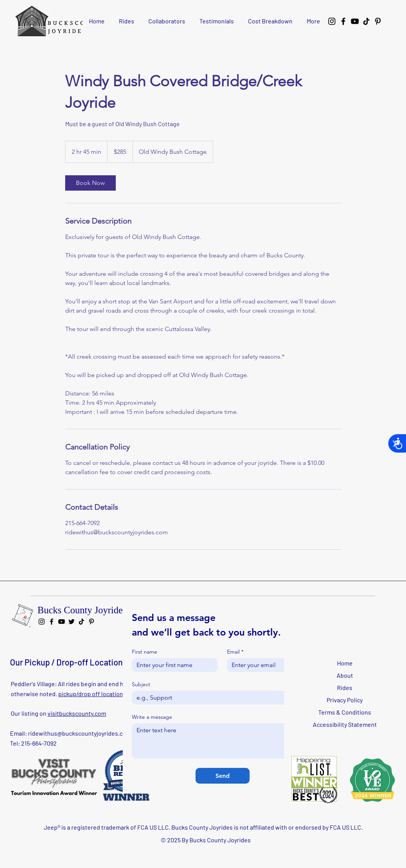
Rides (345, 688)
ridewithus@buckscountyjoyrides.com (80, 733)
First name (145, 652)
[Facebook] (343, 21)
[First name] (173, 665)
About (345, 675)
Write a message (152, 717)
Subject (141, 684)
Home (345, 663)
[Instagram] (332, 21)
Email (235, 652)
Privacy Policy (345, 700)
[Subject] (220, 698)
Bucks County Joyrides (82, 610)
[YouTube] (355, 21)
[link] (90, 183)
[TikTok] (366, 21)
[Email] (268, 665)
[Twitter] (72, 622)
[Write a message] (222, 741)
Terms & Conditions (345, 712)
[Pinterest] (378, 21)
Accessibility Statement (345, 724)
